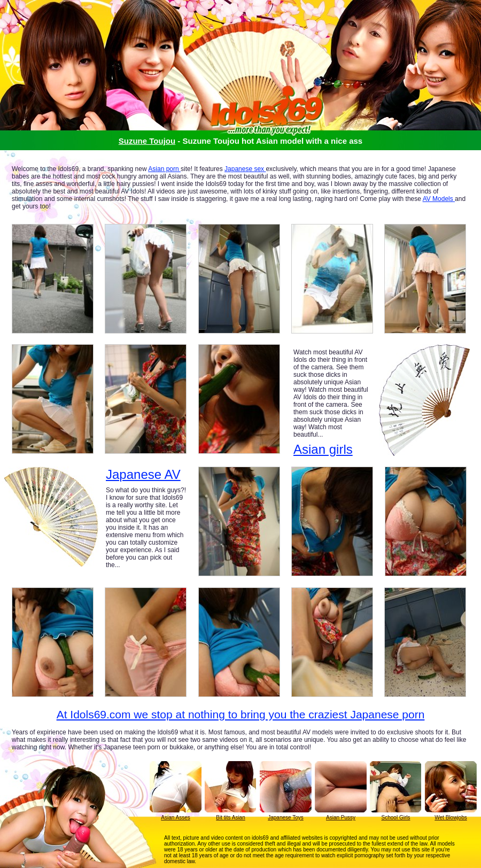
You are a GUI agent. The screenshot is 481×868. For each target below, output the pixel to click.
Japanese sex (245, 169)
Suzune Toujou (147, 141)
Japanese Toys (286, 817)
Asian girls (323, 449)
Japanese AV (143, 475)
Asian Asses (175, 817)
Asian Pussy (341, 817)
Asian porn (164, 169)
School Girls (396, 817)
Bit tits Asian (230, 817)
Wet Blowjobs (451, 817)
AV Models (439, 199)
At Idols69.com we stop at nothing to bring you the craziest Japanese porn (241, 714)
